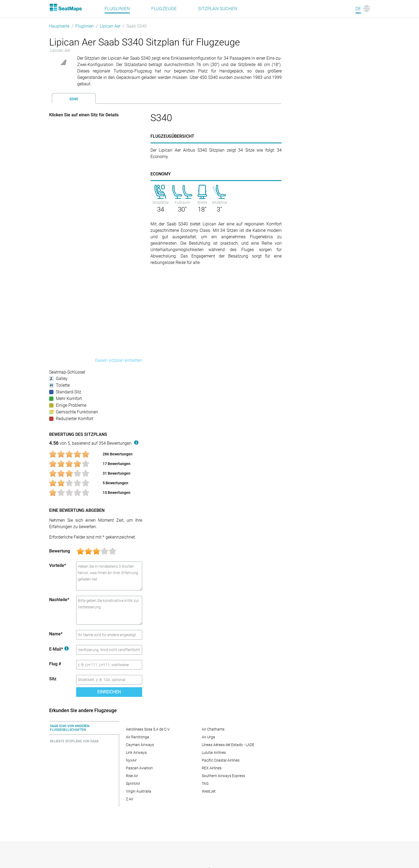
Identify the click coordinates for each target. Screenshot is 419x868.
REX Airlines (212, 768)
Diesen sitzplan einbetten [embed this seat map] (119, 360)
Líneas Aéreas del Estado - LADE (228, 745)
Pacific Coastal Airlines (221, 760)
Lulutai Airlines (214, 752)
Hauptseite (59, 26)
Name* (56, 634)
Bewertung (60, 551)
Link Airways (136, 752)
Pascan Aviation (139, 768)
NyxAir (131, 760)
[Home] (65, 7)
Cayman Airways (140, 745)
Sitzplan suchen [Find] (218, 9)
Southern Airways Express (223, 776)
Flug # (55, 664)
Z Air (130, 799)
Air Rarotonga (137, 737)
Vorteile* (58, 565)
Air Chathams (213, 729)
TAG (205, 783)
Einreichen (109, 692)
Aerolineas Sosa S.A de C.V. (148, 729)
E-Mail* (59, 649)
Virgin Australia (139, 791)
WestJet (209, 791)
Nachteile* (59, 600)
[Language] (363, 9)
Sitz (53, 679)
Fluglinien (85, 26)
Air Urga (208, 737)
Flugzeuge (164, 9)
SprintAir (133, 783)
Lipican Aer (110, 26)
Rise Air (132, 776)
